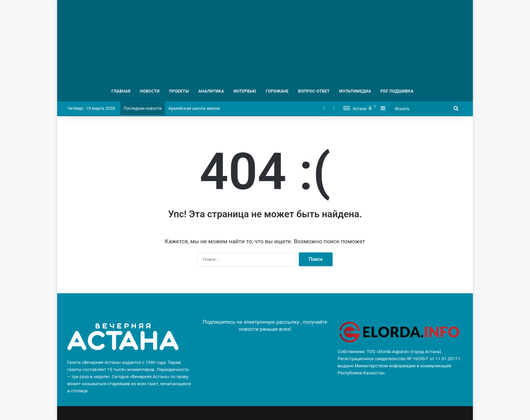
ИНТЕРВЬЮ (245, 91)
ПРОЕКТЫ (179, 91)
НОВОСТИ (150, 91)
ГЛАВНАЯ (121, 91)
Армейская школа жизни (194, 108)
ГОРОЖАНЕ (277, 91)
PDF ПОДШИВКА (397, 91)
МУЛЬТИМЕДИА (355, 91)
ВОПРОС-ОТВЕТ (314, 91)
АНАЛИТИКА (211, 91)
